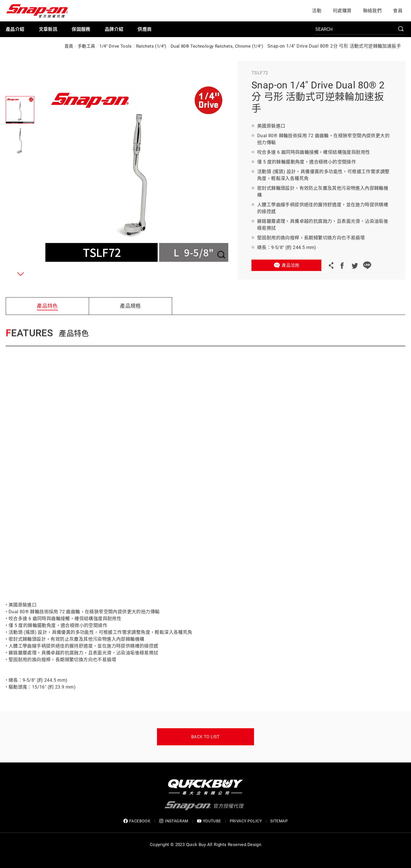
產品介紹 (15, 29)
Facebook (342, 265)
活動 (317, 11)
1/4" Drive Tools (115, 46)
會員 (398, 11)
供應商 (145, 29)
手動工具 (86, 46)
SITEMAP (279, 821)
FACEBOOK (137, 821)
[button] (19, 274)
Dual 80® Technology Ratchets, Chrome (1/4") (217, 46)
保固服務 (81, 29)
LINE (367, 265)
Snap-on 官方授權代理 (37, 11)
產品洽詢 (291, 265)
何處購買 (342, 11)
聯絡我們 (372, 11)
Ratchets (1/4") (151, 46)
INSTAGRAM (174, 821)
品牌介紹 (114, 29)
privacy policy (246, 821)
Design (254, 845)
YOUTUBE (209, 821)
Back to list (205, 737)
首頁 (69, 46)
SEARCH (401, 29)
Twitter (354, 265)
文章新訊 (48, 29)
